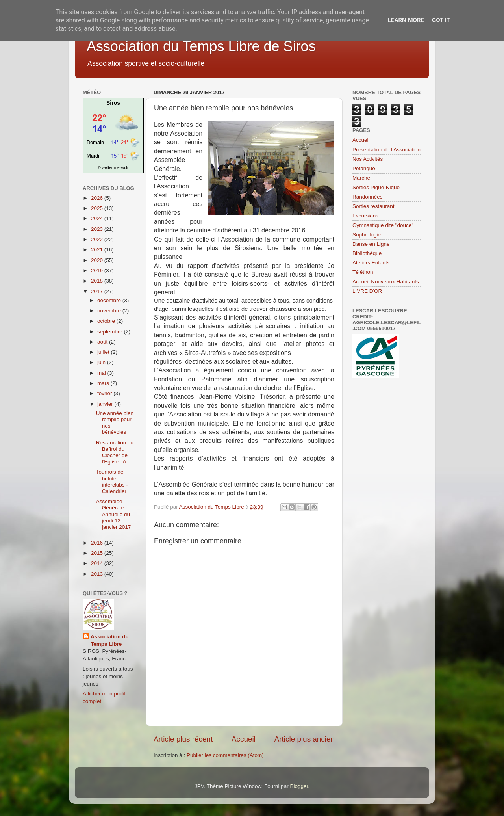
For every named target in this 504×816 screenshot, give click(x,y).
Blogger (299, 786)
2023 (98, 229)
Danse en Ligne (371, 244)
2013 (98, 574)
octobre (107, 321)
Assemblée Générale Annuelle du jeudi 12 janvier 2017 (114, 514)
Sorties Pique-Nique (376, 187)
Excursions (365, 216)
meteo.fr (121, 168)
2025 (98, 208)
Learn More (406, 20)
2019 (98, 270)
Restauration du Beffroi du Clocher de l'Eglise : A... (115, 452)
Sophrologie (367, 235)
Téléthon (363, 272)
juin (102, 362)
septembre (111, 332)
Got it (441, 20)
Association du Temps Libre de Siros (201, 46)
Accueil (244, 739)
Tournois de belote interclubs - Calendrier (112, 481)
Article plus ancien (305, 739)
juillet (104, 352)
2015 (98, 553)
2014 (98, 563)
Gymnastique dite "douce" (383, 225)
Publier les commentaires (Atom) (225, 755)
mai (102, 373)
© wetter (105, 168)
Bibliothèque (367, 253)
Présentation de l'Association (386, 150)
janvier (106, 404)
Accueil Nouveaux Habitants (386, 282)
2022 (98, 239)
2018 (98, 281)
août (103, 342)
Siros (113, 103)
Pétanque (364, 168)
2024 (98, 218)
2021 (98, 250)
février (105, 393)
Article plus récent (183, 739)
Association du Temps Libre (110, 640)
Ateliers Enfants (371, 263)
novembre (110, 311)
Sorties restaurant (373, 206)
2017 (98, 291)
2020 (98, 260)
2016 (98, 543)
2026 (98, 198)
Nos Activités (368, 159)
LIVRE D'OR (367, 291)
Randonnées (368, 197)
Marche (361, 178)
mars (104, 383)
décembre (110, 300)
